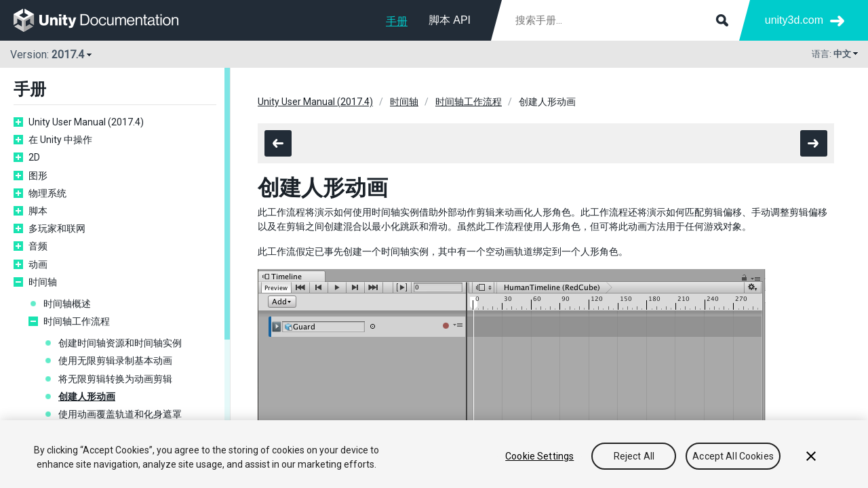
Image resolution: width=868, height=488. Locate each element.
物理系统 (47, 193)
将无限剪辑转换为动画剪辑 (115, 379)
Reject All (634, 456)
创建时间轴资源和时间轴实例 (120, 343)
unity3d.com (794, 20)
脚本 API (450, 20)
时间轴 (43, 282)
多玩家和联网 (57, 228)
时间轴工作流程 (77, 321)
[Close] (811, 456)
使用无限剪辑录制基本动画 (115, 361)
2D (34, 157)
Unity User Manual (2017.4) (86, 122)
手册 (397, 21)
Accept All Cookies (733, 456)
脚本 (38, 211)
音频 (38, 246)
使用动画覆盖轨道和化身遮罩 (120, 414)
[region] (434, 454)
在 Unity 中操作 (60, 140)
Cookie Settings (539, 456)
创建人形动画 (87, 396)
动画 (38, 264)
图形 (38, 176)
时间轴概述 (67, 304)
